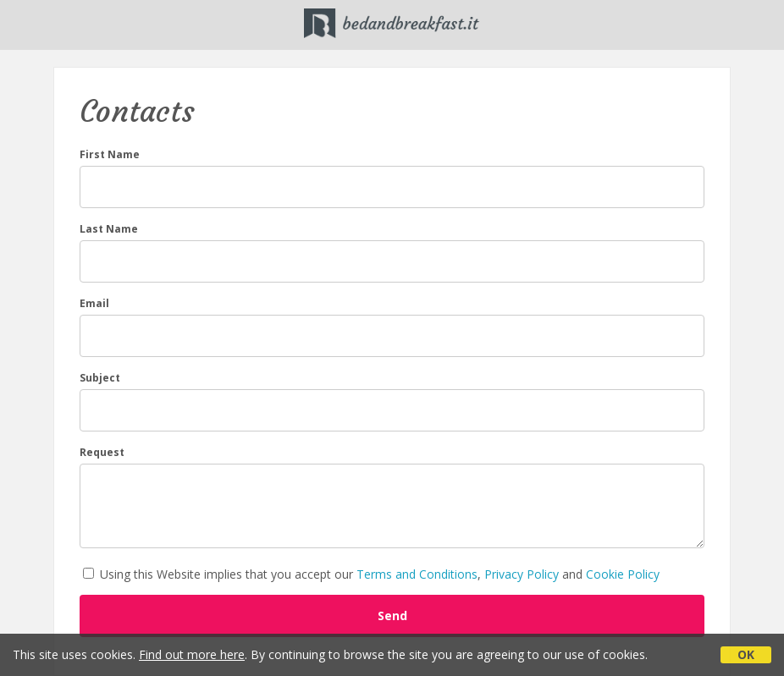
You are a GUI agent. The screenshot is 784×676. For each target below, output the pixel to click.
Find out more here (192, 654)
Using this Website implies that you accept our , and (371, 574)
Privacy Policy (522, 574)
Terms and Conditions (417, 574)
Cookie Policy (623, 574)
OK (746, 654)
